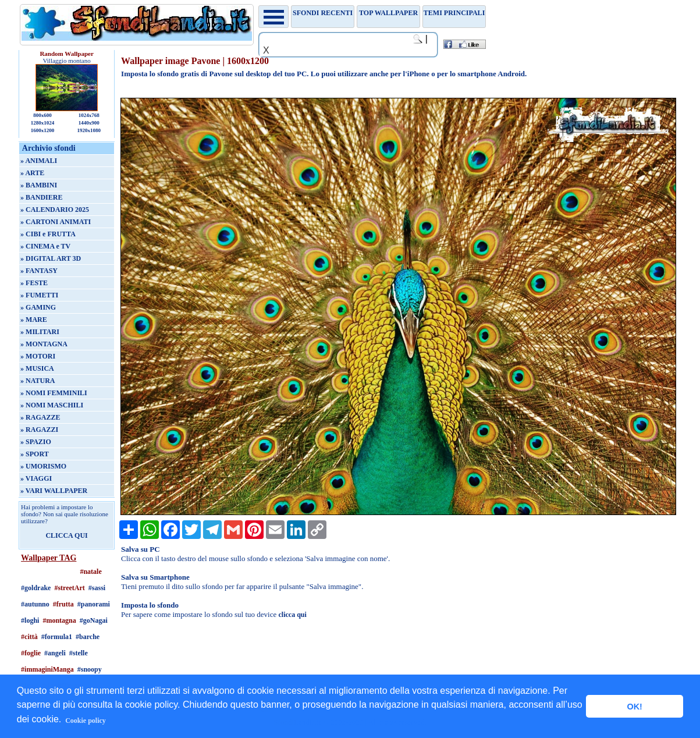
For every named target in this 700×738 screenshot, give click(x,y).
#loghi (30, 620)
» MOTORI (38, 356)
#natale (90, 572)
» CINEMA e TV (45, 246)
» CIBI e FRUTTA (48, 234)
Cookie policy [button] (86, 721)
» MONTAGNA (44, 344)
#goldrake (36, 588)
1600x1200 (43, 130)
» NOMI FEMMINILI (54, 393)
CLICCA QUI (66, 535)
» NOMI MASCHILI (52, 405)
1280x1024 (43, 123)
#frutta (63, 604)
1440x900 (89, 123)
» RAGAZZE (40, 417)
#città (29, 637)
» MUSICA (37, 368)
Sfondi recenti (323, 13)
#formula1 (57, 637)
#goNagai (94, 620)
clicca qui (292, 615)
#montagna (59, 620)
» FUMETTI (39, 295)
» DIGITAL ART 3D (51, 258)
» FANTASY (39, 271)
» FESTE (34, 283)
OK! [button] (634, 707)
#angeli (55, 653)
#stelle (79, 653)
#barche (88, 637)
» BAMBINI (39, 185)
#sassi (97, 588)
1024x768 (89, 115)
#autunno (35, 604)
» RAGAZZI (39, 430)
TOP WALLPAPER (388, 13)
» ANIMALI (39, 161)
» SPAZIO (36, 442)
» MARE (34, 320)
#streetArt (69, 588)
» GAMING (38, 307)
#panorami (94, 604)
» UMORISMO (43, 466)
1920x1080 (89, 130)
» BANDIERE (41, 197)
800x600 (42, 115)
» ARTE (32, 173)
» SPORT (35, 454)
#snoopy (90, 669)
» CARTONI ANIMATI (56, 222)
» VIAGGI (36, 478)
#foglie (31, 653)
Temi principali (454, 13)
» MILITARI (40, 332)
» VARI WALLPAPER (54, 491)
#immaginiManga (47, 669)
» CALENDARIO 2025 (55, 210)
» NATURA (38, 381)
